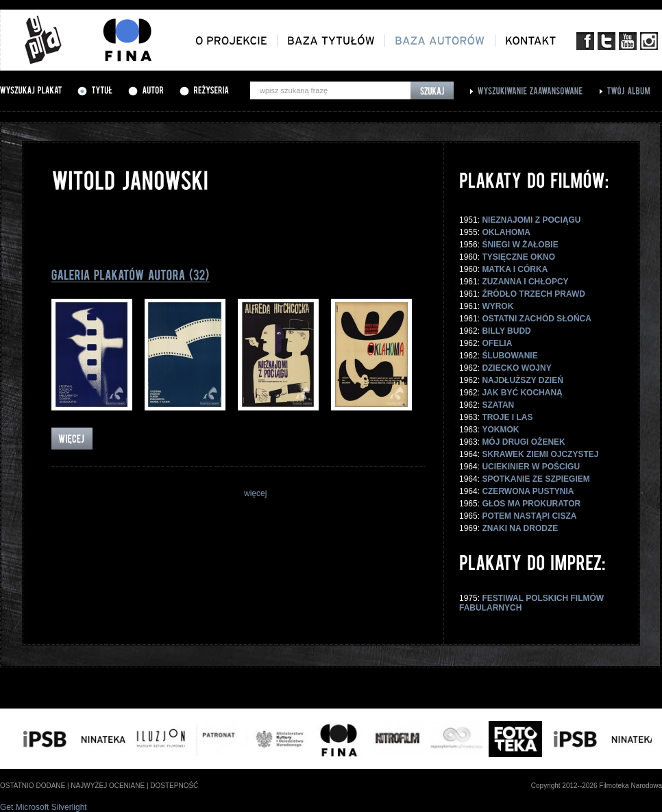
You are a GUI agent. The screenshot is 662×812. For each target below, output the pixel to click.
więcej (255, 493)
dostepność (174, 786)
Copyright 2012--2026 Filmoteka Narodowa (597, 786)
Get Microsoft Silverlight (44, 807)
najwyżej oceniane (108, 786)
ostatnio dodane (33, 786)
